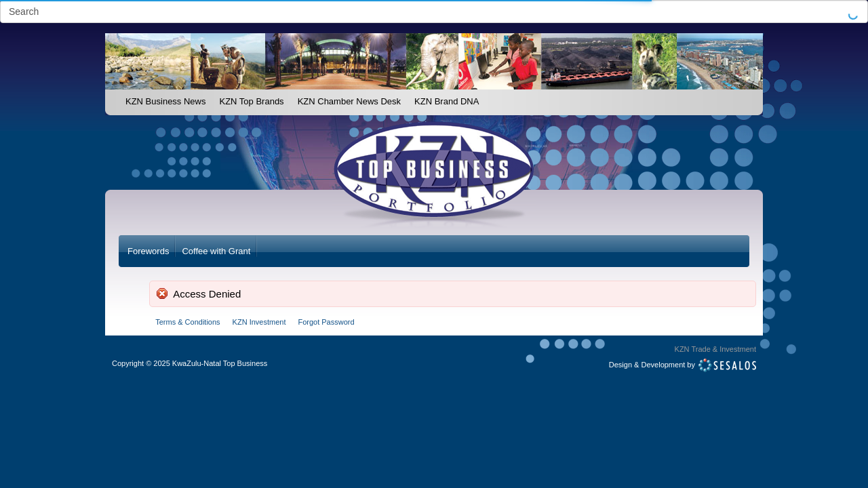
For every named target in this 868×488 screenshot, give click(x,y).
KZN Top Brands (251, 101)
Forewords (148, 251)
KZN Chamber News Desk (349, 101)
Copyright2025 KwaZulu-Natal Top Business (190, 363)
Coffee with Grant (216, 251)
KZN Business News (165, 101)
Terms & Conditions (188, 322)
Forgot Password (326, 322)
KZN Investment (259, 322)
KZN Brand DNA (447, 101)
